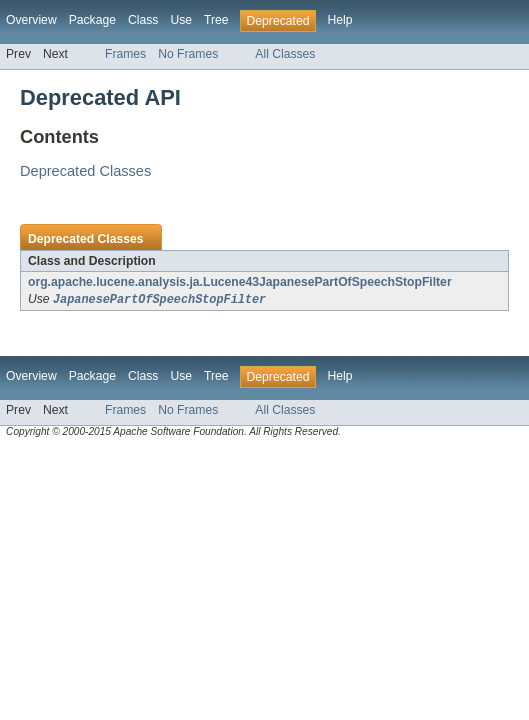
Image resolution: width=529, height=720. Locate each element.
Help (339, 20)
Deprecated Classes (85, 171)
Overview (31, 20)
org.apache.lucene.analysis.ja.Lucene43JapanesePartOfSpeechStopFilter (240, 282)
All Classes (285, 54)
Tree (216, 20)
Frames (125, 54)
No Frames (188, 54)
